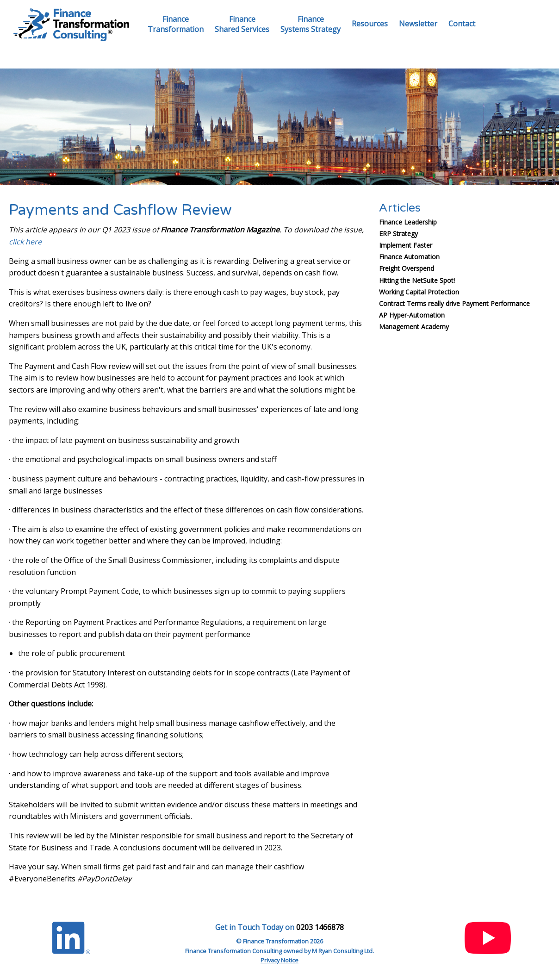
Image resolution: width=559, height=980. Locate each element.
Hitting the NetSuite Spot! (417, 280)
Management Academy (414, 327)
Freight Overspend (407, 268)
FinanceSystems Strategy (311, 24)
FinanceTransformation (176, 24)
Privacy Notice (279, 960)
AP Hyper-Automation (412, 315)
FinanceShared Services (242, 24)
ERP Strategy (398, 234)
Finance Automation (409, 257)
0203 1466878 (320, 927)
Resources (370, 24)
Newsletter (418, 24)
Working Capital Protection (419, 292)
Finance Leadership (408, 222)
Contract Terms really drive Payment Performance (454, 303)
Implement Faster (406, 245)
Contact (462, 24)
